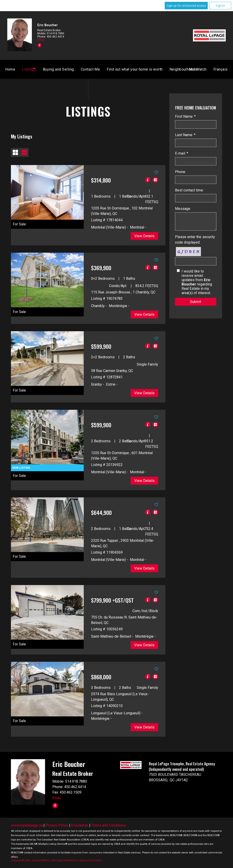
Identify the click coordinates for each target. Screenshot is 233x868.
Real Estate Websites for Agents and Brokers (77, 860)
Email (41, 40)
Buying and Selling (112, 69)
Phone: (180, 172)
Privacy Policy (57, 825)
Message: (183, 209)
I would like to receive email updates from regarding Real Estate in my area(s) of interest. (197, 282)
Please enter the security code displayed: (195, 240)
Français (167, 69)
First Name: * (185, 116)
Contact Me (144, 69)
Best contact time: (189, 190)
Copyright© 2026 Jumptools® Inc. (31, 860)
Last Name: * (185, 135)
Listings (82, 69)
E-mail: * (182, 153)
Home (63, 69)
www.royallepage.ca (27, 825)
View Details (144, 236)
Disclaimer (80, 825)
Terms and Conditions (109, 825)
